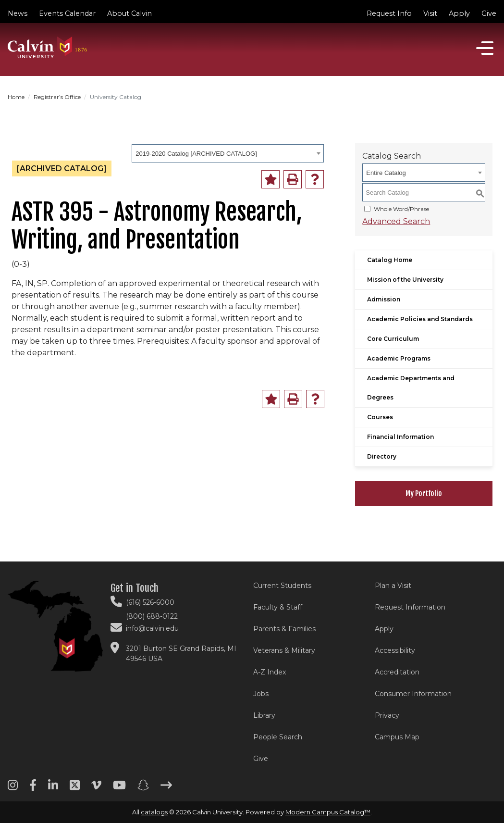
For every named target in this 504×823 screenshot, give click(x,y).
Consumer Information (413, 694)
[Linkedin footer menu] (53, 788)
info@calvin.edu (152, 628)
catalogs (154, 812)
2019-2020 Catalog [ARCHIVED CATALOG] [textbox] (196, 154)
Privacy (387, 715)
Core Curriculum (393, 339)
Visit (430, 13)
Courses (380, 417)
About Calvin (129, 13)
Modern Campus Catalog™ (328, 812)
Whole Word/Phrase (401, 209)
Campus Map (397, 737)
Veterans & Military (284, 650)
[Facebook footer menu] (33, 788)
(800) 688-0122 (152, 616)
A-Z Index (270, 672)
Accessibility (395, 650)
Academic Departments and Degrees (411, 388)
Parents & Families (284, 629)
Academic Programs (399, 358)
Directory (382, 456)
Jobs (261, 694)
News (18, 13)
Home (16, 97)
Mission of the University (405, 280)
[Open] (485, 48)
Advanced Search (396, 221)
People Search (278, 737)
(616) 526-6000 (150, 602)
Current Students (282, 586)
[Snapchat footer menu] (143, 788)
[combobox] (228, 153)
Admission (384, 299)
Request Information (410, 607)
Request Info (389, 13)
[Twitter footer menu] (75, 788)
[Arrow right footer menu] (166, 788)
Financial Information (400, 437)
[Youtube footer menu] (119, 788)
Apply (459, 13)
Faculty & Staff (278, 607)
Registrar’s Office (57, 97)
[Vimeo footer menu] (96, 788)
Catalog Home (390, 260)
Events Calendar (67, 13)
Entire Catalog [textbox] (386, 173)
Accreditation (397, 672)
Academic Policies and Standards (420, 319)
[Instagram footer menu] (13, 788)
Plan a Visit (393, 586)
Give (489, 13)
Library (264, 715)
